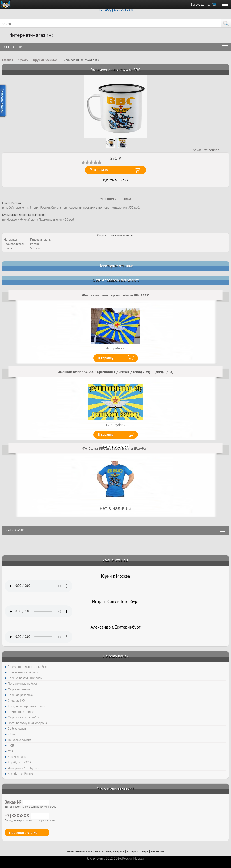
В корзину (106, 358)
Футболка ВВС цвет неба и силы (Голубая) (115, 448)
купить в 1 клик (115, 180)
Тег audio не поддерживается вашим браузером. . (39, 586)
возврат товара (137, 851)
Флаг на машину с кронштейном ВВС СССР (115, 295)
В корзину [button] (99, 170)
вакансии (157, 851)
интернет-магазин (80, 851)
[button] (226, 23)
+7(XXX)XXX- (27, 816)
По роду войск (115, 656)
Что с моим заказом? (115, 788)
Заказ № (27, 802)
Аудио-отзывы (116, 560)
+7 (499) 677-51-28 (115, 10)
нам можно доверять (110, 851)
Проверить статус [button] (23, 833)
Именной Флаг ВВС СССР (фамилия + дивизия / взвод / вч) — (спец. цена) (116, 372)
